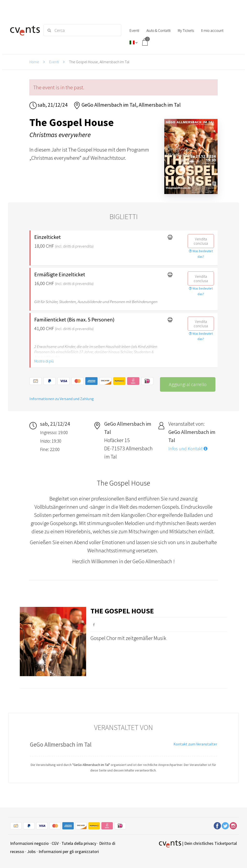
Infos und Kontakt (188, 449)
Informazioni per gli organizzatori (69, 851)
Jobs (31, 851)
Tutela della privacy (79, 843)
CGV (55, 843)
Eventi (54, 62)
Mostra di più (44, 361)
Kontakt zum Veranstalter (195, 744)
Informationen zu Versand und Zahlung (62, 399)
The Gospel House (122, 611)
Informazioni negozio (29, 843)
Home (34, 62)
